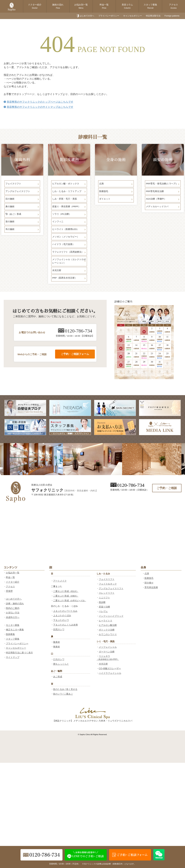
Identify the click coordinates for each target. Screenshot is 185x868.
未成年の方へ (13, 617)
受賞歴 (9, 591)
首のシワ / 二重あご (63, 694)
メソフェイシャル (108, 647)
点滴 (147, 573)
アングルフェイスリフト (111, 588)
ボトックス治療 (107, 630)
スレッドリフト (107, 593)
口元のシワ (59, 659)
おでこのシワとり (108, 634)
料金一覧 (104, 6)
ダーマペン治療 (107, 652)
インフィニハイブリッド (111, 616)
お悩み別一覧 (81, 6)
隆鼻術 (57, 642)
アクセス (173, 6)
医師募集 (10, 634)
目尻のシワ (59, 629)
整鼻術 (57, 647)
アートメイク (60, 581)
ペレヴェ (103, 611)
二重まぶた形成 (66, 591)
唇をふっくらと (61, 664)
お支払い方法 (13, 613)
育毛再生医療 (151, 587)
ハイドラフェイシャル (110, 673)
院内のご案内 (13, 608)
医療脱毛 (149, 578)
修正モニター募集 (15, 630)
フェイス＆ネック (108, 584)
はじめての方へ (87, 16)
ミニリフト (104, 598)
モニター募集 (13, 625)
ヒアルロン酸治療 (108, 625)
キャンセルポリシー (133, 16)
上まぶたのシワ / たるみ (65, 611)
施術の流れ (58, 6)
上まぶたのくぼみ (62, 615)
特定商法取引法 (153, 16)
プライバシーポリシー (109, 16)
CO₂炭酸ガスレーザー (110, 668)
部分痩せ (149, 583)
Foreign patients (172, 16)
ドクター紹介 (35, 6)
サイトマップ (13, 657)
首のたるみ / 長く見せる (65, 689)
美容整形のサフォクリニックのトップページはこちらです (39, 102)
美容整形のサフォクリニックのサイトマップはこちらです (39, 107)
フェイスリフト (107, 579)
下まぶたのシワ (61, 620)
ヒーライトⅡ (106, 621)
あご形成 (58, 677)
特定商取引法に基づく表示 (19, 653)
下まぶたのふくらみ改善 (66, 625)
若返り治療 (104, 607)
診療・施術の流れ (15, 604)
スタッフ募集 (150, 6)
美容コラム (127, 6)
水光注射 (103, 664)
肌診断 (102, 602)
